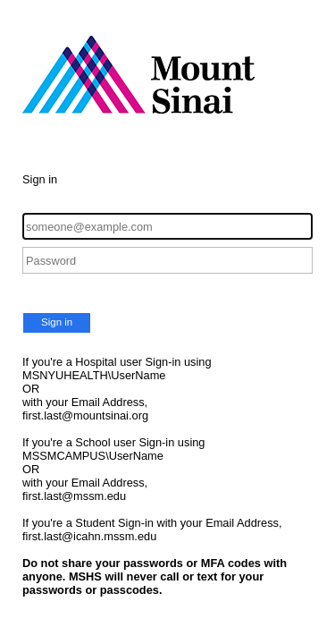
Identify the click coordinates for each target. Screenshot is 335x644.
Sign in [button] (57, 322)
